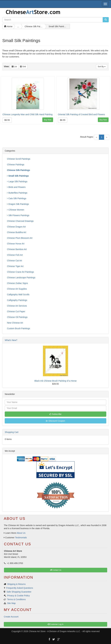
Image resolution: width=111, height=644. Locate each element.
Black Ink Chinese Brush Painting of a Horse (55, 381)
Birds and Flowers (16, 187)
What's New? (11, 340)
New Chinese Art (15, 323)
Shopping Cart (12, 432)
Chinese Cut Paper (16, 311)
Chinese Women (16, 210)
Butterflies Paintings (17, 193)
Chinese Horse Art (16, 244)
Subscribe (55, 414)
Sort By (102, 67)
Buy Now (48, 120)
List (14, 67)
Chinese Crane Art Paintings (20, 272)
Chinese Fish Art (15, 255)
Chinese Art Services (17, 306)
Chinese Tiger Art (15, 266)
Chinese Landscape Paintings (21, 278)
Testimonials (21, 538)
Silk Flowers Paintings (18, 215)
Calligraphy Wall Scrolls (18, 295)
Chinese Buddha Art (17, 232)
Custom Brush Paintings (18, 328)
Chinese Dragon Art (16, 227)
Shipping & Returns (16, 584)
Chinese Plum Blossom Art (20, 238)
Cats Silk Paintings (17, 198)
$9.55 (7, 120)
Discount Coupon (55, 421)
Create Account (11, 617)
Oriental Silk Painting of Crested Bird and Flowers (81, 114)
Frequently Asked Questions (20, 588)
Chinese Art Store (37, 631)
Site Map (11, 603)
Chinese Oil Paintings (17, 317)
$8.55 (63, 120)
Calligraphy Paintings (17, 300)
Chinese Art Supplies (17, 289)
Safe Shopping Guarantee (19, 592)
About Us (21, 533)
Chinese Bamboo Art (17, 249)
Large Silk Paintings (17, 181)
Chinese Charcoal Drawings (20, 221)
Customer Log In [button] (55, 624)
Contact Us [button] (56, 570)
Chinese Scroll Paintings (19, 159)
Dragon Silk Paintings (18, 204)
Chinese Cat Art (15, 261)
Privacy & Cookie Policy (18, 596)
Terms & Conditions (16, 599)
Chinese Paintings (16, 165)
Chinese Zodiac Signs (17, 283)
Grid (23, 67)
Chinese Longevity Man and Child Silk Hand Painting (28, 114)
